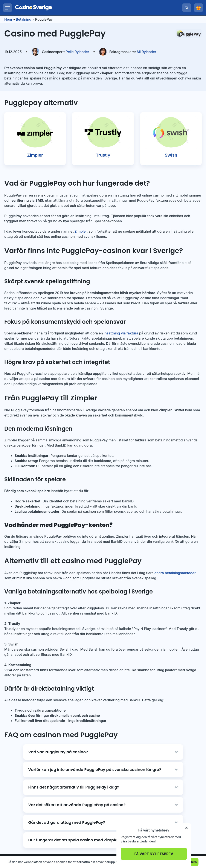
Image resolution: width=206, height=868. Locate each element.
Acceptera (189, 862)
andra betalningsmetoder (175, 573)
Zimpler (81, 231)
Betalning (24, 19)
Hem (8, 19)
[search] (187, 8)
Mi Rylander (133, 52)
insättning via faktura (121, 333)
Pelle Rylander (66, 52)
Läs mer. (133, 862)
